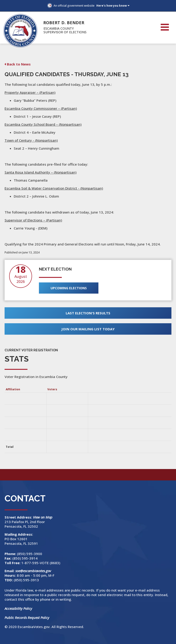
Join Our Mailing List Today (88, 329)
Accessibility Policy (18, 608)
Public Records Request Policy (27, 618)
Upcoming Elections (69, 288)
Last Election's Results (88, 313)
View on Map (43, 517)
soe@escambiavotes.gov (33, 571)
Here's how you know (112, 6)
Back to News (19, 64)
